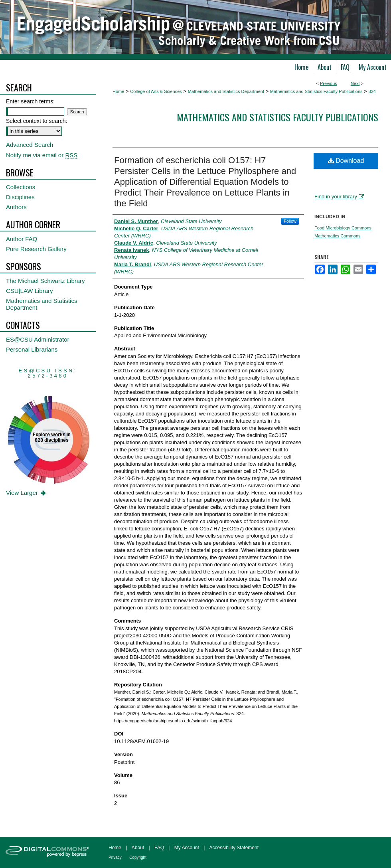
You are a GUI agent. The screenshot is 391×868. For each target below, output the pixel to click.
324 (372, 91)
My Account (187, 848)
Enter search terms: (30, 101)
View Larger (27, 493)
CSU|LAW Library (30, 291)
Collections (21, 187)
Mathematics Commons (338, 236)
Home (118, 91)
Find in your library (339, 197)
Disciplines (20, 197)
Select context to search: (37, 121)
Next (355, 83)
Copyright (138, 857)
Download (346, 161)
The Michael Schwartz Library (45, 281)
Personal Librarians (32, 349)
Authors (16, 207)
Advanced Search (30, 145)
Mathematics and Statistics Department (226, 91)
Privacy (115, 857)
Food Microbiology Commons (343, 228)
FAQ (159, 848)
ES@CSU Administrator (38, 339)
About (138, 848)
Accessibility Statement (234, 848)
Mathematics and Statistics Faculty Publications (316, 91)
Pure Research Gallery (36, 249)
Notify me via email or (42, 155)
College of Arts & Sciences (156, 91)
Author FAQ (22, 239)
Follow (290, 221)
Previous (329, 83)
